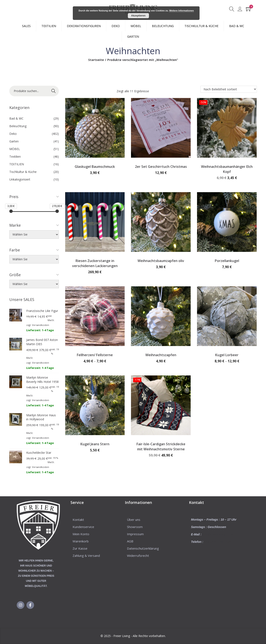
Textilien (15, 157)
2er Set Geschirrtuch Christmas (161, 167)
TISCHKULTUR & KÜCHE (201, 26)
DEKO (116, 26)
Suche (53, 91)
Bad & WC (16, 118)
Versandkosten (41, 325)
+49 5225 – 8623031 (218, 542)
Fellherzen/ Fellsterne (95, 355)
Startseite (96, 60)
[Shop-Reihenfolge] (229, 89)
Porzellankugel (227, 261)
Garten (14, 141)
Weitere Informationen (182, 11)
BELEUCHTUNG (163, 26)
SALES (26, 26)
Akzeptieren (138, 16)
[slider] (11, 211)
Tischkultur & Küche (23, 172)
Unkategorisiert (20, 179)
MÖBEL (136, 26)
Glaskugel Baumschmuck (95, 167)
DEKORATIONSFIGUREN (84, 26)
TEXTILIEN (49, 26)
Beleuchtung (18, 126)
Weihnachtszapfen (161, 355)
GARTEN (133, 37)
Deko (13, 134)
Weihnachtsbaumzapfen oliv (161, 261)
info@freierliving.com (218, 534)
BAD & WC (237, 26)
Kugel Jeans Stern (95, 444)
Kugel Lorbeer (227, 355)
